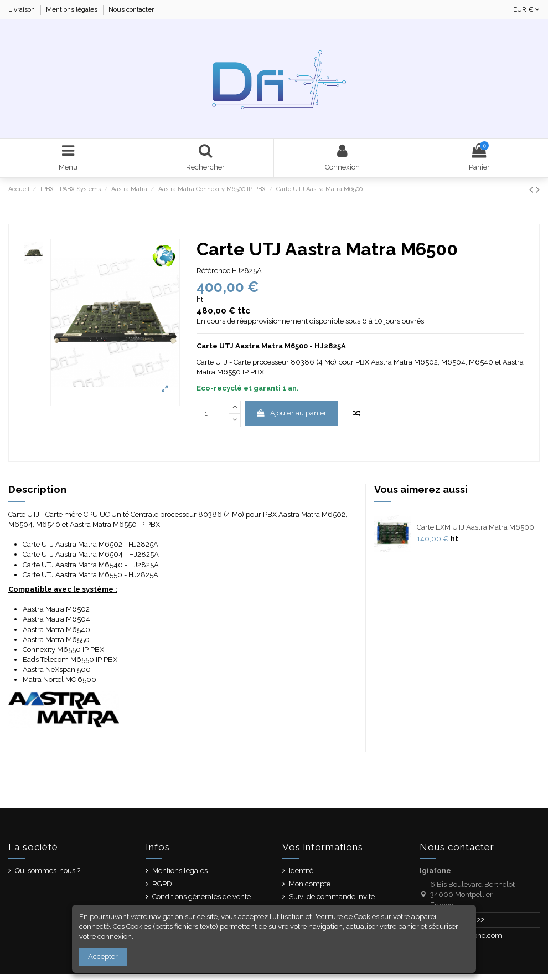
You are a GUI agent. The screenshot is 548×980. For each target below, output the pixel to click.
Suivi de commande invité (332, 897)
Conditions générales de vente (201, 897)
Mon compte (310, 884)
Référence (213, 271)
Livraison (22, 9)
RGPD (162, 884)
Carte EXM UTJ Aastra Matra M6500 (475, 527)
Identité (301, 871)
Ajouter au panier (291, 413)
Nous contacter (131, 9)
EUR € (526, 9)
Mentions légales (73, 9)
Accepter (103, 956)
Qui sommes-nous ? (48, 871)
